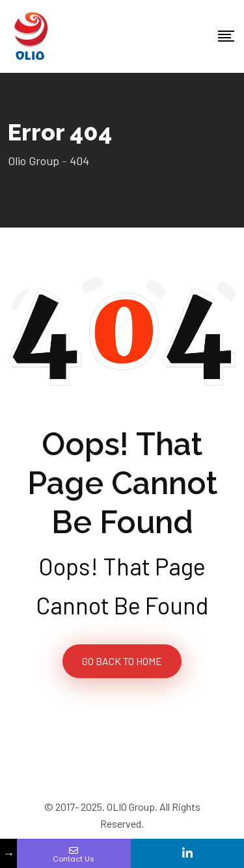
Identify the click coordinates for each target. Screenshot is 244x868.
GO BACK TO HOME (122, 661)
